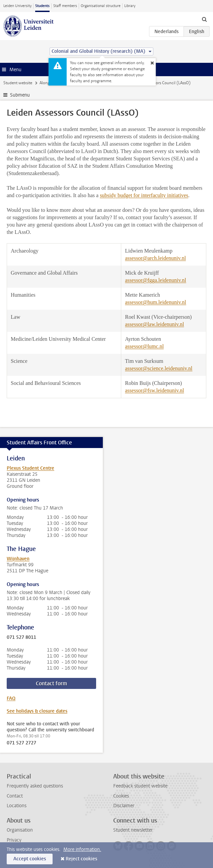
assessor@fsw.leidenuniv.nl (154, 390)
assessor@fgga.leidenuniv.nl (156, 280)
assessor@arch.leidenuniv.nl (155, 258)
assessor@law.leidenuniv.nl (154, 324)
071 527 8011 (21, 637)
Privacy (14, 840)
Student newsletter (133, 830)
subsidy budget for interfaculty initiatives (144, 195)
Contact (15, 796)
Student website (18, 83)
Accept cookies (30, 859)
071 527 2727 (21, 743)
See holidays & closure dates (37, 711)
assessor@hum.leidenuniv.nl (156, 302)
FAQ (11, 698)
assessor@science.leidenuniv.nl (159, 368)
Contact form (51, 683)
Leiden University (17, 6)
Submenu (20, 95)
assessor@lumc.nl (144, 346)
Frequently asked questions (35, 786)
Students (42, 6)
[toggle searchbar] (204, 19)
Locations (17, 806)
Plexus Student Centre (30, 468)
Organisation (20, 830)
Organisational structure (101, 6)
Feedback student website (140, 786)
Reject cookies (81, 859)
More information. (82, 849)
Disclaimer (124, 806)
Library (130, 6)
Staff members (65, 6)
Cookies (121, 796)
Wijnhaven (18, 559)
